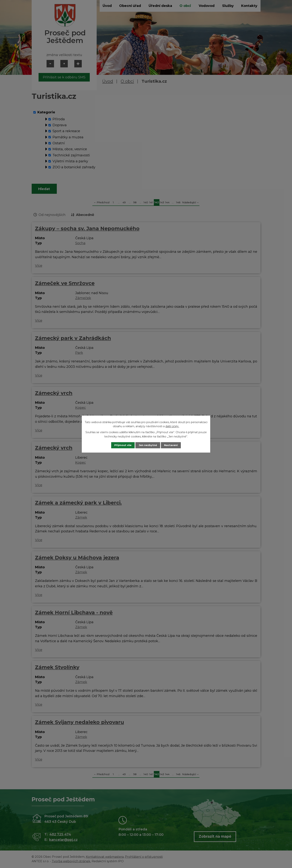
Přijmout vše (121, 445)
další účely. (172, 426)
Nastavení (173, 445)
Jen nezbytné (148, 445)
